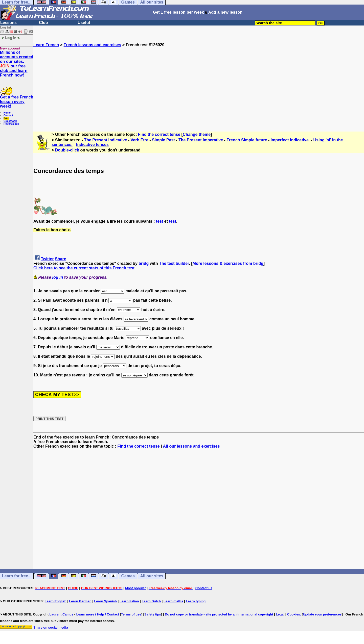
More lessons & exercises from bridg (228, 263)
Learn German (80, 601)
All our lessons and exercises (191, 446)
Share (60, 259)
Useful (84, 23)
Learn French (46, 45)
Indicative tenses (92, 145)
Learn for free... (17, 576)
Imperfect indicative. (290, 140)
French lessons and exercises (93, 45)
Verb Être (140, 140)
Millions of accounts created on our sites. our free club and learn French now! (17, 64)
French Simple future (247, 140)
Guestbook (10, 121)
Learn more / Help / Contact (98, 614)
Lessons (8, 23)
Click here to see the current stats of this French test (84, 268)
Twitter (47, 259)
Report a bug (11, 124)
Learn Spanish (105, 601)
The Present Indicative (106, 140)
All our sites (152, 576)
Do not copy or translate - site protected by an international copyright (219, 614)
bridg (144, 263)
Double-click (67, 150)
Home (7, 113)
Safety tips (153, 614)
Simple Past (163, 140)
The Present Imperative (201, 140)
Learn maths (173, 601)
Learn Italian (129, 601)
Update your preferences (322, 614)
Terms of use (131, 614)
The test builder (174, 263)
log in (58, 277)
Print (6, 118)
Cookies (294, 614)
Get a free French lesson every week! (17, 102)
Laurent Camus (62, 614)
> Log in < (11, 37)
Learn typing (196, 601)
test (160, 221)
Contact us (204, 588)
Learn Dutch (151, 601)
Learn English (56, 601)
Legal (280, 614)
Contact (8, 115)
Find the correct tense (159, 134)
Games (128, 576)
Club (43, 23)
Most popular (135, 588)
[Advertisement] (199, 83)
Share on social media (51, 627)
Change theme (197, 134)
